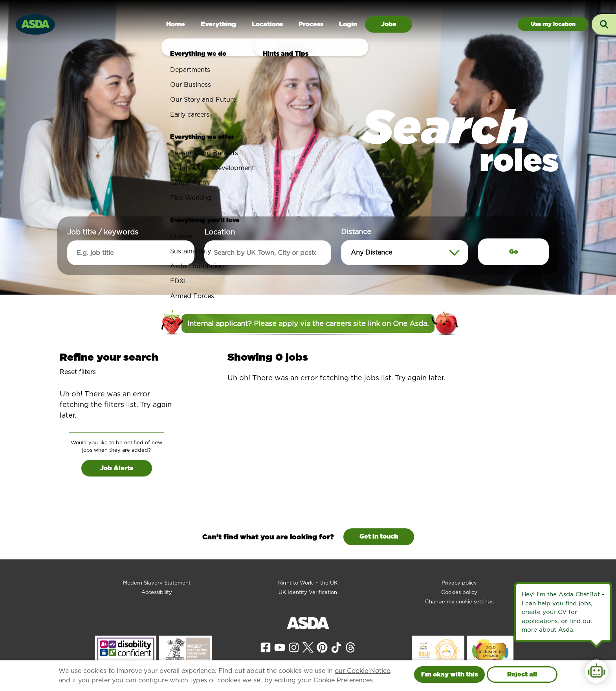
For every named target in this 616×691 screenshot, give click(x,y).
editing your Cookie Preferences (324, 680)
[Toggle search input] (604, 24)
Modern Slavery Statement (157, 583)
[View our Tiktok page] (336, 647)
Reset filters (78, 372)
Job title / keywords (103, 232)
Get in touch (379, 536)
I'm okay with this (449, 674)
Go (513, 252)
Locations (267, 24)
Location (220, 232)
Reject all (522, 674)
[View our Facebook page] (266, 647)
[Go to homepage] (35, 23)
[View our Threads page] (350, 647)
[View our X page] (308, 647)
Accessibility (157, 592)
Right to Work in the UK (308, 583)
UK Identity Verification (308, 592)
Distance (356, 232)
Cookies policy (459, 592)
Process (311, 24)
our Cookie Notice (362, 671)
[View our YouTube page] (280, 647)
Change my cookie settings (459, 602)
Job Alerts (117, 468)
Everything (218, 24)
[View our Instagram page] (294, 647)
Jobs (389, 24)
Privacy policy (459, 583)
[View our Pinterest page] (322, 647)
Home (176, 24)
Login (348, 24)
